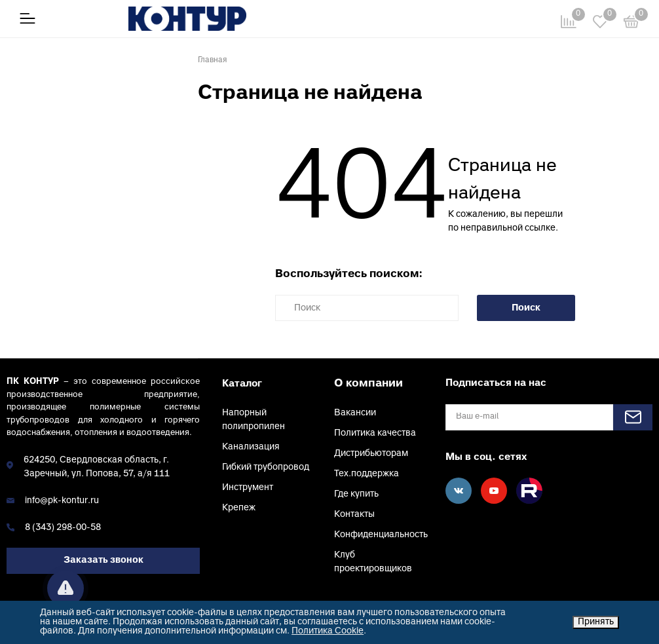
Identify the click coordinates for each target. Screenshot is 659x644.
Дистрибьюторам (371, 454)
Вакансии (355, 413)
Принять (596, 622)
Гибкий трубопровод (266, 467)
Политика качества (375, 433)
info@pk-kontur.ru (62, 501)
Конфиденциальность (381, 535)
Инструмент (248, 488)
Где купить (356, 494)
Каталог (242, 384)
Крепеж (239, 508)
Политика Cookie (328, 631)
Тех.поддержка (367, 474)
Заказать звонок (104, 560)
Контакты (354, 515)
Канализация (251, 447)
